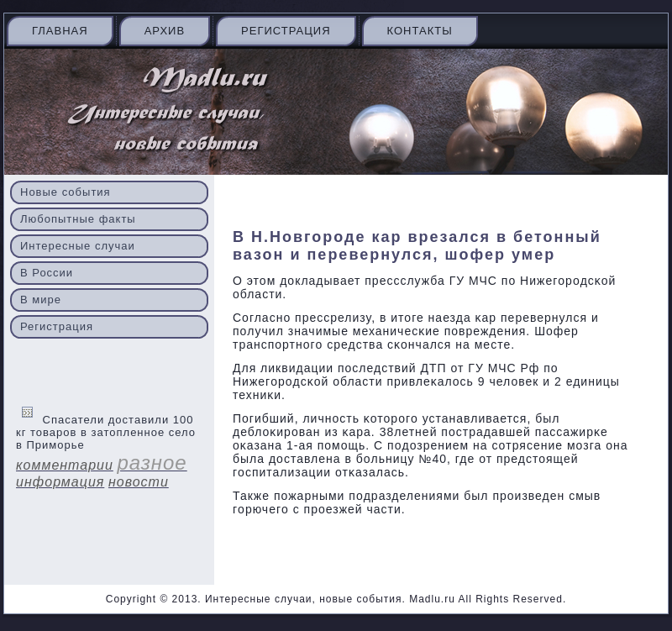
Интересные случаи (78, 246)
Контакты (420, 31)
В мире (41, 300)
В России (47, 273)
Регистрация (286, 31)
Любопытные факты (78, 219)
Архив (165, 31)
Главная (60, 31)
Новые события (66, 192)
